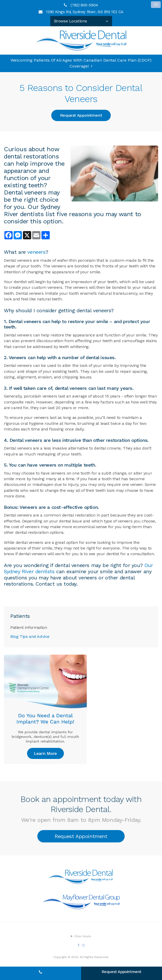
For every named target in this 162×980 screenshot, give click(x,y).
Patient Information (29, 627)
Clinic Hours (83, 936)
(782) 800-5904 (84, 5)
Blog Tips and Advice (30, 636)
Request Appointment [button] (81, 115)
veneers (36, 252)
